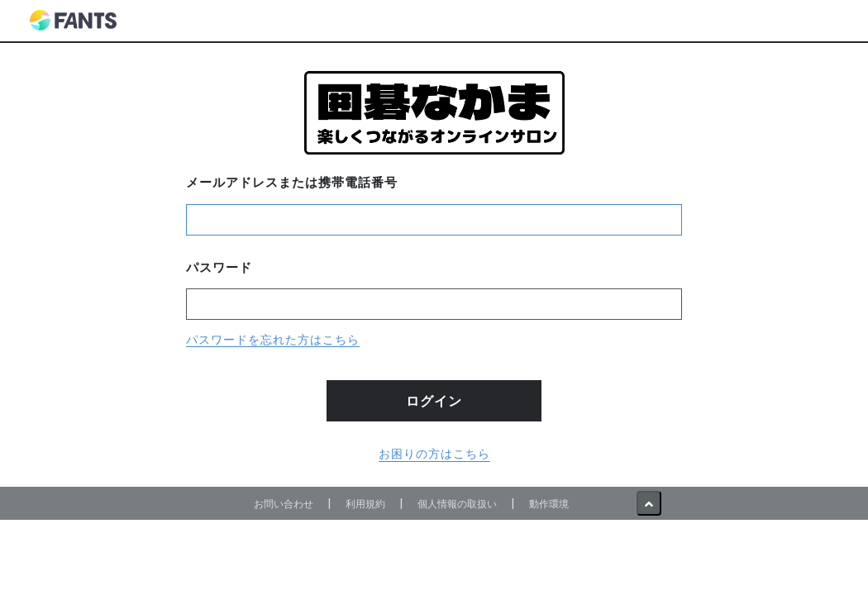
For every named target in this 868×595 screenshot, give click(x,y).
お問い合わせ (284, 504)
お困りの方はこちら (434, 454)
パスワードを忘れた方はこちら (273, 340)
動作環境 (549, 504)
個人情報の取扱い (457, 504)
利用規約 (365, 504)
